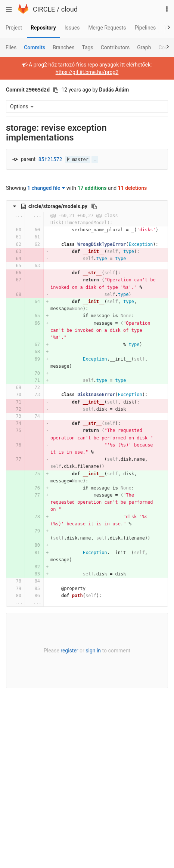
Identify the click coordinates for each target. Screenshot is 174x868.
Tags (87, 47)
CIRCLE (44, 9)
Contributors (115, 47)
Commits (35, 47)
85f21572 (50, 159)
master (78, 160)
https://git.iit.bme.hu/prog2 (87, 72)
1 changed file (46, 188)
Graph (144, 47)
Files (11, 47)
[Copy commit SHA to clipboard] (56, 90)
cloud (69, 9)
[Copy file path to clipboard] (94, 206)
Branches (63, 47)
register (69, 651)
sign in (93, 651)
